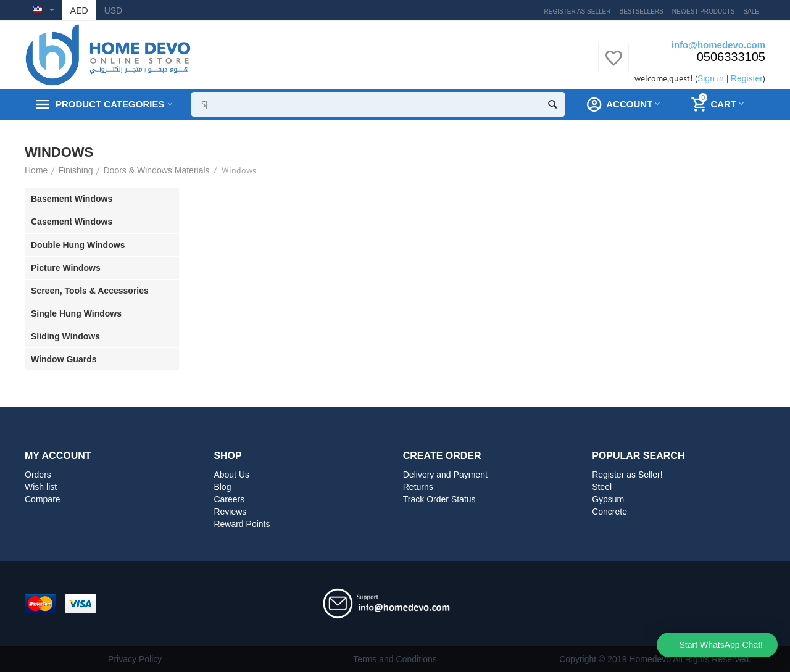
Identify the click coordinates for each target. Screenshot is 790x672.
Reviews (230, 512)
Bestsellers (642, 11)
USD (114, 10)
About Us (231, 475)
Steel (602, 487)
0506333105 (731, 57)
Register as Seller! (627, 475)
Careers (229, 499)
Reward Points (242, 524)
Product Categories (110, 104)
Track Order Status (439, 499)
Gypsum (608, 499)
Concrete (609, 512)
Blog (222, 487)
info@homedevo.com (718, 45)
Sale (751, 11)
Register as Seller (578, 11)
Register (747, 78)
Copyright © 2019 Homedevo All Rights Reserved (654, 659)
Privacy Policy (135, 659)
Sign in (711, 78)
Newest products (704, 11)
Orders (38, 475)
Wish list (41, 487)
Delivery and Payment (445, 475)
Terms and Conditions (395, 659)
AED (79, 10)
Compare (43, 499)
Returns (418, 487)
